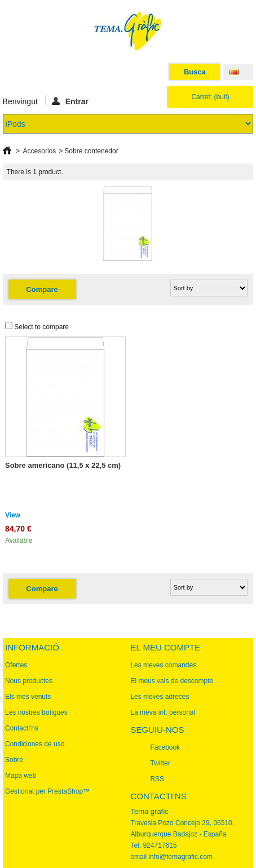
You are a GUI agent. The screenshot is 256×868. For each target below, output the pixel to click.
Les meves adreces (160, 697)
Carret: (210, 97)
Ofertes (16, 665)
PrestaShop (65, 791)
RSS (157, 779)
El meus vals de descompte (172, 681)
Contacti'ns (22, 728)
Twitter (160, 763)
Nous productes (29, 681)
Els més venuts (28, 697)
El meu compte (165, 647)
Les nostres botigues (36, 712)
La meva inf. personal (163, 712)
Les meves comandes (163, 665)
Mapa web (21, 776)
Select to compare (41, 327)
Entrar (70, 101)
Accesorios (40, 151)
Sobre (14, 760)
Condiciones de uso (35, 744)
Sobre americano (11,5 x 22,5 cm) (63, 465)
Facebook (165, 747)
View (13, 515)
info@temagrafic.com (180, 857)
